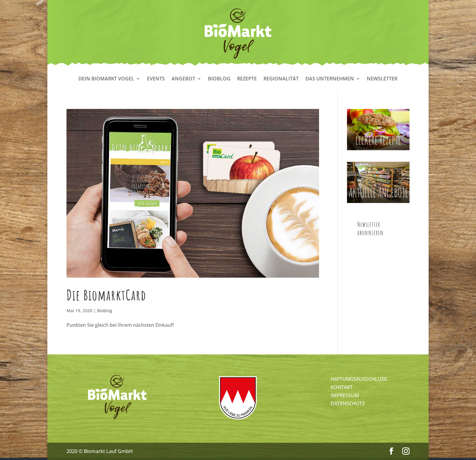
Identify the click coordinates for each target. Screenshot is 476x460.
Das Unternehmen (330, 79)
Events (156, 79)
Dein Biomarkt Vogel (106, 79)
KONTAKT (342, 387)
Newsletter (382, 79)
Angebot (183, 79)
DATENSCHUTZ (348, 404)
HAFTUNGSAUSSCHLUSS (359, 379)
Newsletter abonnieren (371, 228)
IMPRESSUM (345, 395)
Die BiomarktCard (106, 295)
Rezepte (247, 79)
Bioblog (219, 79)
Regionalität (281, 79)
